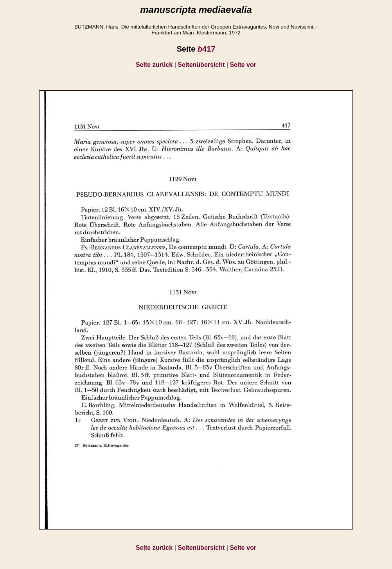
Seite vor (243, 65)
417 (207, 49)
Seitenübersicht (201, 65)
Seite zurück (154, 65)
